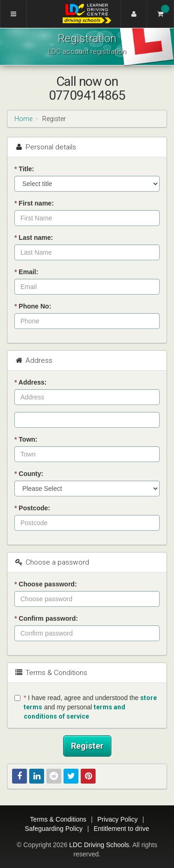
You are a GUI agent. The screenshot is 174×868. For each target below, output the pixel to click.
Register (87, 746)
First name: (34, 203)
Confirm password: (46, 618)
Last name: (34, 238)
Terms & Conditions (58, 819)
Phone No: (33, 306)
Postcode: (32, 508)
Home (23, 119)
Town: (26, 439)
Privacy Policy (118, 819)
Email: (26, 272)
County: (29, 474)
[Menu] (13, 14)
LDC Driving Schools (99, 845)
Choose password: (46, 584)
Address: (31, 382)
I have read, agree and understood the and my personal (86, 707)
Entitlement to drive (122, 829)
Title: (24, 169)
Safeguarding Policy (54, 829)
